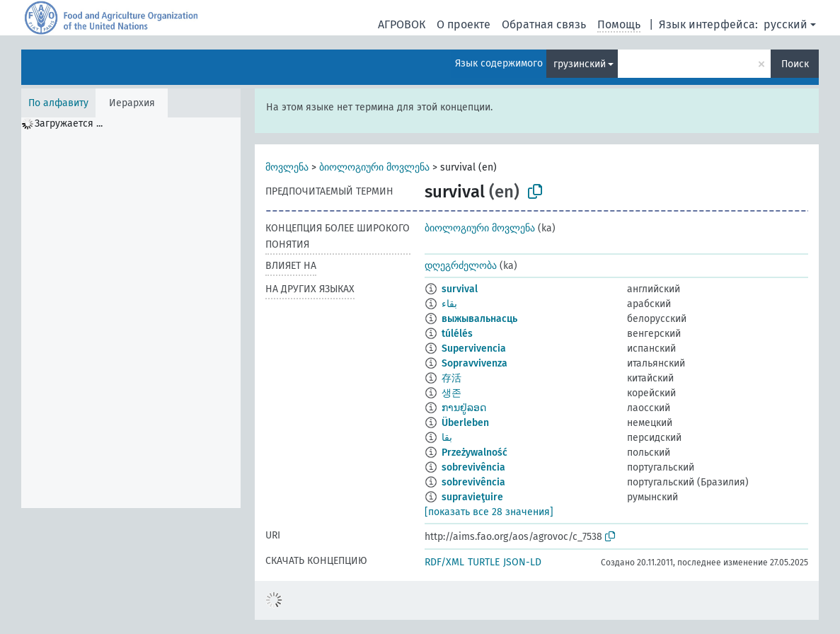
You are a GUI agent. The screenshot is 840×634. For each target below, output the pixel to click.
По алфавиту (58, 103)
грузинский (580, 64)
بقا (447, 438)
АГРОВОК (402, 24)
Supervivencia (474, 348)
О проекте (464, 24)
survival (460, 289)
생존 (451, 393)
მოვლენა (287, 167)
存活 (451, 378)
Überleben (465, 423)
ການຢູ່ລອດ (464, 408)
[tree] (131, 313)
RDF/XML (444, 562)
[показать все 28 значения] (489, 512)
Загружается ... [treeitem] (69, 123)
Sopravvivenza (474, 363)
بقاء (449, 304)
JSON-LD (522, 562)
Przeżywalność (474, 453)
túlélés (457, 334)
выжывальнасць (479, 319)
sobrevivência (473, 467)
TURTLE (484, 562)
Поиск (795, 64)
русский (786, 24)
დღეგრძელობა (461, 266)
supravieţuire (472, 497)
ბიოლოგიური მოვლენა (374, 167)
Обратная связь (544, 24)
